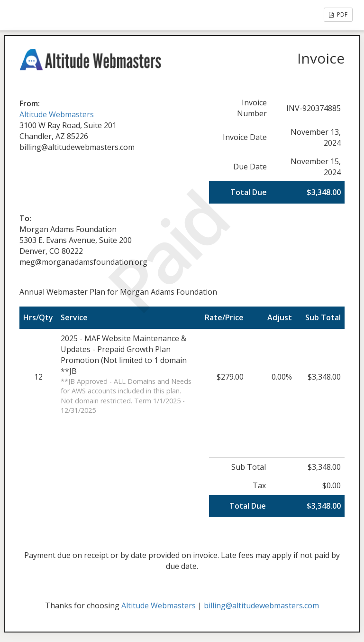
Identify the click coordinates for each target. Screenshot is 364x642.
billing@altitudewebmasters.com (261, 605)
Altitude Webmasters (57, 114)
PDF (338, 14)
